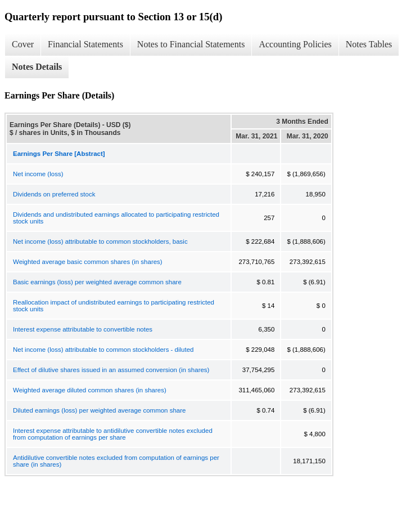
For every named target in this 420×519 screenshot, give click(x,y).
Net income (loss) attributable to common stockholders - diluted (103, 350)
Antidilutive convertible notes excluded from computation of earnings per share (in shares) (116, 461)
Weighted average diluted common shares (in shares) (90, 390)
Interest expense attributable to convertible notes (83, 329)
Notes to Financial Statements (191, 44)
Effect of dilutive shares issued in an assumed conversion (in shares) (111, 370)
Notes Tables (369, 44)
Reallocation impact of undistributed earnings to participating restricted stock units (114, 306)
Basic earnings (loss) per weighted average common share (97, 282)
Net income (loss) (38, 174)
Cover (23, 44)
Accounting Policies (295, 44)
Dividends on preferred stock (54, 194)
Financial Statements (85, 44)
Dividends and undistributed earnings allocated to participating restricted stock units (116, 218)
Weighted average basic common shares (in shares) (88, 262)
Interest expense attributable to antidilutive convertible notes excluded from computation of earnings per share (113, 434)
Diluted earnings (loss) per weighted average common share (99, 410)
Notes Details (37, 67)
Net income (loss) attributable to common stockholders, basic (100, 241)
